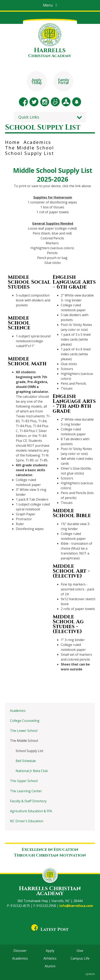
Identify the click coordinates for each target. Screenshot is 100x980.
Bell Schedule (26, 761)
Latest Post (50, 929)
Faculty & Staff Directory (28, 801)
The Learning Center (26, 791)
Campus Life (80, 958)
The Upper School (24, 781)
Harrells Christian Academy (50, 891)
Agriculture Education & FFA (31, 811)
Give (80, 951)
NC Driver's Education (27, 821)
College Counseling (25, 721)
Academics (37, 142)
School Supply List (30, 153)
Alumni (50, 966)
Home (12, 142)
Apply (50, 951)
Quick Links (29, 117)
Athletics (50, 958)
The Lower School (24, 731)
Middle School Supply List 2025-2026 (53, 175)
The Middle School (30, 148)
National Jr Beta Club (32, 771)
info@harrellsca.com (76, 906)
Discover (20, 951)
